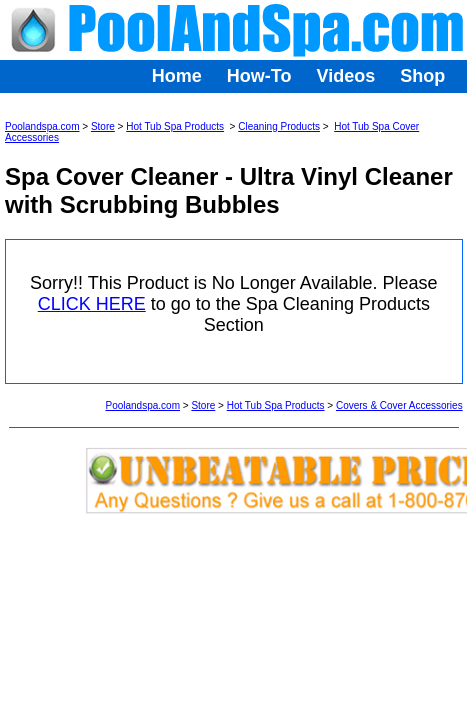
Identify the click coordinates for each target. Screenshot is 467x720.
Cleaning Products (279, 126)
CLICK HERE (92, 304)
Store (103, 126)
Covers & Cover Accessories (399, 405)
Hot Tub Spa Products (175, 126)
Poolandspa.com (42, 126)
